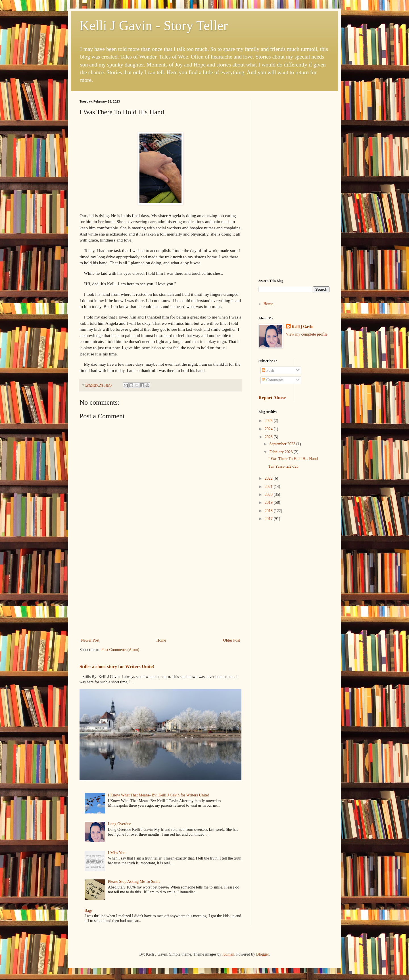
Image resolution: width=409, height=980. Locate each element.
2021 (269, 487)
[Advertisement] (160, 590)
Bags (89, 911)
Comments (273, 380)
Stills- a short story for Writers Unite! (117, 666)
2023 (269, 437)
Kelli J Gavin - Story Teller (154, 25)
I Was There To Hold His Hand (293, 459)
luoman (228, 954)
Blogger (262, 954)
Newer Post (90, 640)
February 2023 (281, 452)
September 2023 (283, 444)
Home (161, 640)
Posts (268, 370)
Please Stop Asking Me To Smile (134, 882)
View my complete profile (307, 334)
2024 (269, 429)
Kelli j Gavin (303, 327)
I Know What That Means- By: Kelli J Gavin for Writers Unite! (158, 795)
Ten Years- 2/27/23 (283, 466)
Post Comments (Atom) (120, 650)
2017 (269, 519)
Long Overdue (119, 824)
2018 (269, 511)
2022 (269, 478)
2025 (269, 421)
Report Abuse (272, 398)
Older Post (232, 640)
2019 (269, 503)
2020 (269, 495)
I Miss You (117, 853)
